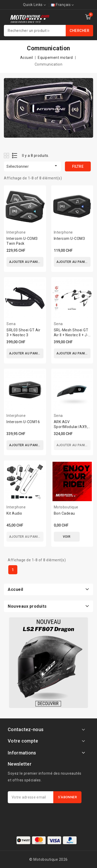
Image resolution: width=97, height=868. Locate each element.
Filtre (78, 166)
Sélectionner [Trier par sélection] (32, 166)
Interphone (16, 232)
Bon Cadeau (64, 513)
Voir (67, 537)
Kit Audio (14, 513)
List (15, 155)
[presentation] (47, 816)
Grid (7, 155)
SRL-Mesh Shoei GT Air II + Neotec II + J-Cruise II (71, 335)
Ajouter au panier (25, 262)
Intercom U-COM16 (23, 422)
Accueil (16, 589)
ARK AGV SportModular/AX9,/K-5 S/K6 (73, 427)
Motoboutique (66, 507)
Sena (11, 324)
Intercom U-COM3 (69, 239)
